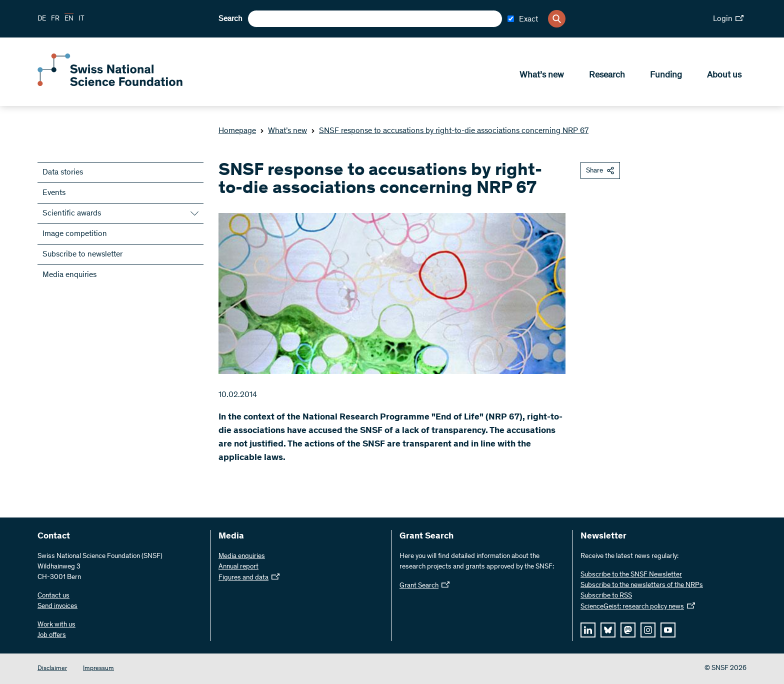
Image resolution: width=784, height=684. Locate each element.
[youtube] (668, 630)
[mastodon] (628, 630)
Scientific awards (72, 213)
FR (55, 19)
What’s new (542, 75)
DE (42, 19)
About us (724, 75)
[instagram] (648, 630)
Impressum (98, 669)
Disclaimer (52, 669)
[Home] (110, 84)
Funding (666, 75)
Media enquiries (69, 275)
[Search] (557, 19)
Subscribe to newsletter (82, 254)
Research (607, 75)
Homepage (237, 131)
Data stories (63, 172)
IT (81, 19)
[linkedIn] (588, 630)
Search (230, 19)
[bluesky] (608, 630)
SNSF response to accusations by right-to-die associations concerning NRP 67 (450, 131)
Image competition (75, 234)
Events (54, 193)
